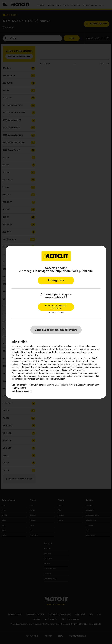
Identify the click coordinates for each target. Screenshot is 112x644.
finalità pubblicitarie (41, 367)
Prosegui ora (56, 280)
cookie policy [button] (32, 355)
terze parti (57, 358)
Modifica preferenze (21, 391)
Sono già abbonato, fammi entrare (56, 330)
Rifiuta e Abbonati (56, 307)
